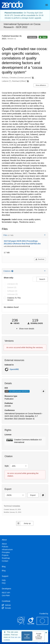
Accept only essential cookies (39, 636)
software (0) (12, 291)
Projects (5, 555)
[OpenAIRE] (31, 624)
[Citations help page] (12, 271)
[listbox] (19, 466)
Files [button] (25, 235)
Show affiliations (41, 85)
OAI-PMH (6, 596)
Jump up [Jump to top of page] (23, 523)
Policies (5, 547)
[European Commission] (42, 624)
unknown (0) (12, 294)
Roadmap (6, 558)
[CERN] (21, 624)
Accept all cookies (27, 636)
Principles (6, 552)
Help (4, 580)
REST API (6, 593)
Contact (5, 561)
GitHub (6, 605)
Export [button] (33, 495)
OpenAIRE (14, 369)
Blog (4, 571)
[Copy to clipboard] (43, 391)
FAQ (4, 583)
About (4, 544)
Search (42, 279)
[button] (25, 441)
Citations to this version (14, 299)
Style (7, 466)
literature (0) (12, 284)
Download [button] (40, 259)
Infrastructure (7, 549)
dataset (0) (12, 287)
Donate (6, 608)
